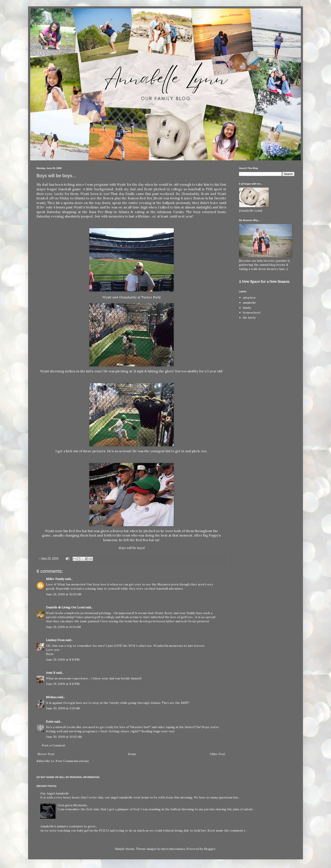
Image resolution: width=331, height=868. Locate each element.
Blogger (210, 849)
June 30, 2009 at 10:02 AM (64, 737)
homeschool (252, 313)
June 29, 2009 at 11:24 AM (63, 627)
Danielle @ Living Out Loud (65, 607)
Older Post (218, 754)
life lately (249, 318)
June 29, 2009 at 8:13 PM (63, 660)
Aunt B (51, 673)
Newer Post (46, 754)
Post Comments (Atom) (72, 761)
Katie (50, 722)
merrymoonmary (173, 849)
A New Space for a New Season (264, 282)
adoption (249, 298)
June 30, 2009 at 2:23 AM (63, 708)
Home (132, 754)
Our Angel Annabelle (55, 793)
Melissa (51, 697)
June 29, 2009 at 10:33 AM (64, 594)
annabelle (249, 303)
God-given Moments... (73, 805)
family (247, 308)
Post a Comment (54, 745)
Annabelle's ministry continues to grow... (69, 826)
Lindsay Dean (55, 640)
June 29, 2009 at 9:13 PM (63, 684)
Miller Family (55, 579)
